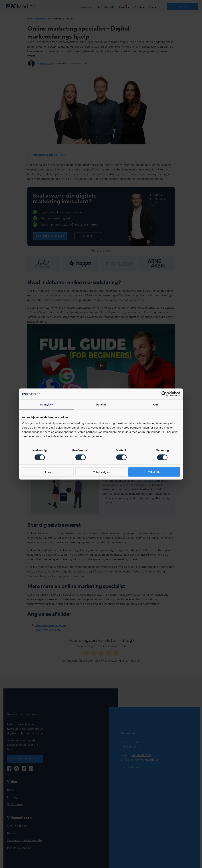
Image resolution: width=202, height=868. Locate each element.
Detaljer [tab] (101, 404)
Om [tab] (155, 404)
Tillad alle (154, 472)
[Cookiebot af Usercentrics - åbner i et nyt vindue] (164, 394)
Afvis (48, 472)
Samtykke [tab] (47, 404)
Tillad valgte (101, 472)
